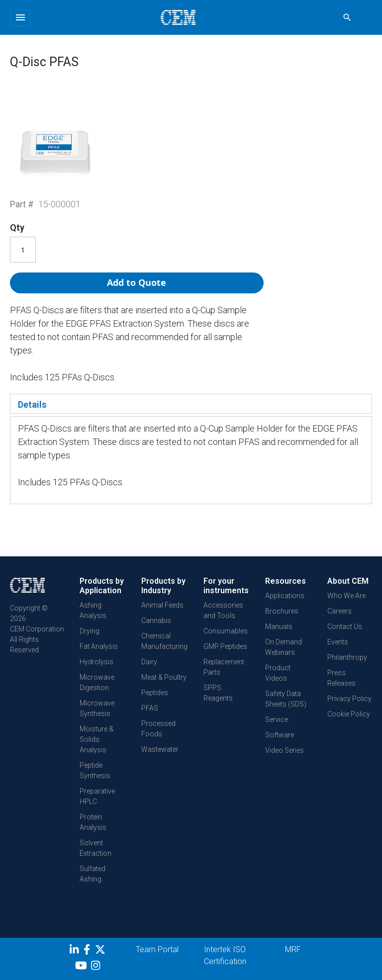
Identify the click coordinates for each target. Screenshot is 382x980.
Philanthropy (347, 657)
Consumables (226, 631)
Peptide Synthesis (95, 770)
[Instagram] (97, 967)
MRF (293, 949)
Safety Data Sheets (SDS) (286, 699)
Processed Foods (158, 729)
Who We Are (346, 596)
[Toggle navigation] (20, 18)
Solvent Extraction (95, 848)
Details (32, 404)
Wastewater (160, 749)
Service (277, 719)
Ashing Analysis (93, 610)
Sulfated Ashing (93, 874)
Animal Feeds (162, 605)
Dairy (149, 662)
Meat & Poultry (164, 677)
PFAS (150, 708)
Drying (90, 631)
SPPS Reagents (218, 693)
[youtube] (82, 967)
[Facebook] (89, 951)
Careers (339, 611)
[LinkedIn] (75, 951)
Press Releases (341, 678)
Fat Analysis (99, 646)
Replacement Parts (224, 667)
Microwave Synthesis (97, 708)
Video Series (285, 750)
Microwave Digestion (97, 682)
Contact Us (345, 626)
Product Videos (278, 673)
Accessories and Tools (223, 610)
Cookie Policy (349, 714)
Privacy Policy (349, 699)
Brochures (282, 611)
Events (338, 642)
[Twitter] (101, 951)
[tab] (191, 404)
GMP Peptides (225, 646)
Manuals (279, 626)
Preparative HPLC (97, 796)
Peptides (155, 693)
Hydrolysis (96, 662)
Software (280, 735)
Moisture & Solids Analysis (96, 739)
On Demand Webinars (284, 647)
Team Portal (157, 949)
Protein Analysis (93, 822)
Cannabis (156, 621)
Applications (285, 596)
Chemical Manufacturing (164, 641)
